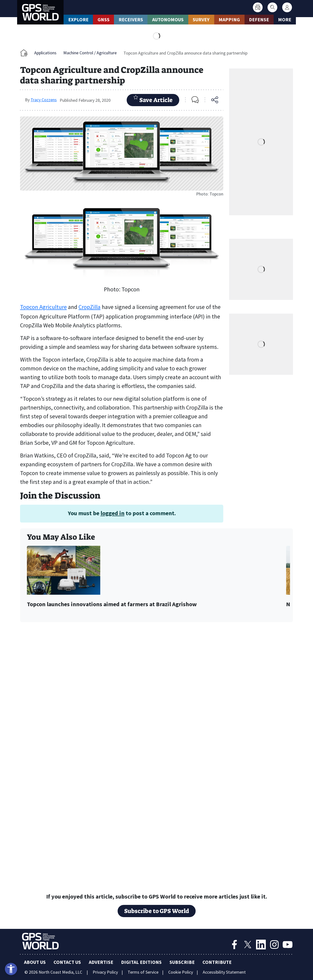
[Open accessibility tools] (11, 969)
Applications (45, 53)
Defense (259, 19)
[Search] (272, 7)
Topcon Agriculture (43, 307)
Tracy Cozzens (44, 100)
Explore (78, 19)
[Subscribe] (258, 7)
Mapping (229, 19)
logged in (112, 513)
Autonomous (168, 19)
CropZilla (89, 307)
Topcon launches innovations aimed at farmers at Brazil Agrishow (112, 604)
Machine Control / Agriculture (90, 53)
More (285, 19)
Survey (201, 19)
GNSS (104, 19)
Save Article (153, 99)
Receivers (131, 19)
